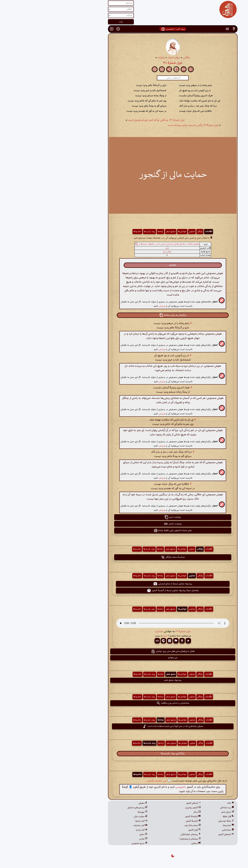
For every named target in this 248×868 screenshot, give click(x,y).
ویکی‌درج (118, 252)
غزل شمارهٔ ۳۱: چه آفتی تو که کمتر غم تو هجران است (107, 120)
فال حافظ (180, 817)
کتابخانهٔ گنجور (144, 817)
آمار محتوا (93, 821)
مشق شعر (122, 232)
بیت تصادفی (178, 808)
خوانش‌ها (133, 232)
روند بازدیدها (101, 232)
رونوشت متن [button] (124, 517)
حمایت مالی (92, 817)
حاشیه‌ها (89, 232)
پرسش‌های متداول (89, 808)
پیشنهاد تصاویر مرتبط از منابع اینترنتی (124, 584)
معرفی (94, 803)
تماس (95, 839)
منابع (95, 834)
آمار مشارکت (92, 826)
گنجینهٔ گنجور (144, 821)
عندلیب (110, 632)
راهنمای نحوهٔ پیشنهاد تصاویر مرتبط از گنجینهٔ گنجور (124, 591)
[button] (185, 29)
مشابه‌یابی (179, 830)
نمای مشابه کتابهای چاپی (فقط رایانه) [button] (124, 531)
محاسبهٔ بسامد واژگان (124, 557)
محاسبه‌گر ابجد (144, 826)
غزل (118, 248)
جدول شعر (179, 812)
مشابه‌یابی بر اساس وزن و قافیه (124, 703)
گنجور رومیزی (144, 808)
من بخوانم (124, 658)
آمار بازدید (93, 830)
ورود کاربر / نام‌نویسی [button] (124, 29)
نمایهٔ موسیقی (177, 821)
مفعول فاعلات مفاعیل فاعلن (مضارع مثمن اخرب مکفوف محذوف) (121, 244)
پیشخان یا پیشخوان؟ (141, 839)
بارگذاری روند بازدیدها (124, 754)
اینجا (117, 636)
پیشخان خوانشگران (142, 834)
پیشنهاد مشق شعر (124, 680)
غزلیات (112, 58)
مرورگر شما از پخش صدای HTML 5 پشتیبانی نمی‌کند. (124, 623)
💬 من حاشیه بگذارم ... (109, 781)
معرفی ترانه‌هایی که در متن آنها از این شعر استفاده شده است (124, 726)
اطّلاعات (160, 232)
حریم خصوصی (91, 843)
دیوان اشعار (125, 58)
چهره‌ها (94, 812)
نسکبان (147, 843)
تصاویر (143, 232)
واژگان (151, 232)
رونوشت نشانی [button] (124, 524)
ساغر (148, 812)
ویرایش (113, 306)
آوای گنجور (146, 830)
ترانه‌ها (112, 232)
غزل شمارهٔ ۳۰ (124, 63)
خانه (182, 803)
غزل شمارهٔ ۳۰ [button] (134, 632)
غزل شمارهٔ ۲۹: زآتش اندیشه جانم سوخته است (144, 125)
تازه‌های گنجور (177, 834)
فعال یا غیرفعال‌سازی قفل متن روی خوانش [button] (124, 651)
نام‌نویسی (132, 787)
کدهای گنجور (145, 803)
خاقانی (138, 58)
